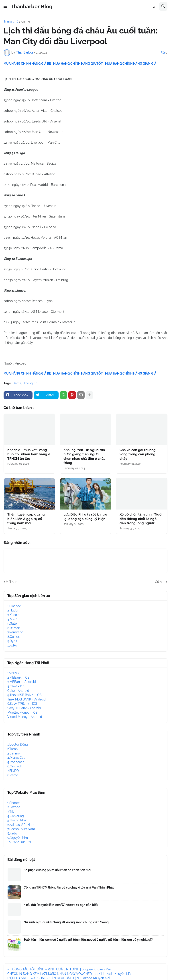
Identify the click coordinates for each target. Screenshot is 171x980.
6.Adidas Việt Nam (21, 825)
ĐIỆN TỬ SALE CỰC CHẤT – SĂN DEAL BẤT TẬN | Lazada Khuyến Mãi (59, 978)
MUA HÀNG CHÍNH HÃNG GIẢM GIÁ (131, 64)
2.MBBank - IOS (18, 678)
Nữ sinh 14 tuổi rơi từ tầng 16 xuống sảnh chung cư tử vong (66, 922)
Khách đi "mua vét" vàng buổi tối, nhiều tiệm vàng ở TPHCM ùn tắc (29, 454)
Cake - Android (18, 691)
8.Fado (12, 833)
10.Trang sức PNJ (20, 842)
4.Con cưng (16, 816)
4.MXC (12, 619)
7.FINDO (13, 771)
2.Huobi (13, 610)
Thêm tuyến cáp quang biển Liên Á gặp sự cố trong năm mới (26, 519)
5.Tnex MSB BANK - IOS (24, 695)
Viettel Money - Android (25, 717)
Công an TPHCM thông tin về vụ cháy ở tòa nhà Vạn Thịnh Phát (69, 887)
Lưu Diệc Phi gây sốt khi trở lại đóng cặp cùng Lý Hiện (85, 517)
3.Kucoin (13, 615)
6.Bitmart (14, 628)
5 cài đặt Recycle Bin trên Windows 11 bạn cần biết (61, 905)
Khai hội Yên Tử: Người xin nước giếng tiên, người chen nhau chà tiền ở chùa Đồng (84, 457)
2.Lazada (14, 807)
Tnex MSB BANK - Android (26, 699)
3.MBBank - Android (22, 682)
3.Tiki (11, 812)
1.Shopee (14, 803)
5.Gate (12, 624)
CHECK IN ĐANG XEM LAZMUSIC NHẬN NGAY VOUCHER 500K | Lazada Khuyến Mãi (69, 974)
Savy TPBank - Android (24, 708)
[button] (5, 6)
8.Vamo (13, 775)
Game (26, 21)
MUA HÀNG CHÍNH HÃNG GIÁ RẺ (27, 64)
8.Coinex (13, 637)
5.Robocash (16, 762)
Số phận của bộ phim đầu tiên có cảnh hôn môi (57, 870)
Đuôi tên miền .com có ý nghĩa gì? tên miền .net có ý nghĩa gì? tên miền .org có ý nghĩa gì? (88, 940)
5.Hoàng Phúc (17, 820)
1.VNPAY (13, 673)
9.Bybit (12, 641)
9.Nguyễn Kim (18, 838)
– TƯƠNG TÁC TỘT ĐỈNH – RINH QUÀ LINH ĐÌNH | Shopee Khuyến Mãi (59, 969)
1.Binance (14, 606)
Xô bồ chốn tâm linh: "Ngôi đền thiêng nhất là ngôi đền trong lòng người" (141, 519)
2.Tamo (12, 749)
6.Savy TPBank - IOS (22, 704)
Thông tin (30, 383)
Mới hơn (11, 582)
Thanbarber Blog (32, 6)
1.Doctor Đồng (18, 744)
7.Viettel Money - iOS (22, 713)
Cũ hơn (160, 582)
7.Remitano (15, 632)
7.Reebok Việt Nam (21, 829)
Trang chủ (11, 21)
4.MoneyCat (16, 758)
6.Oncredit (15, 766)
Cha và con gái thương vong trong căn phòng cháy (138, 454)
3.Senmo (14, 753)
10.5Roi (12, 645)
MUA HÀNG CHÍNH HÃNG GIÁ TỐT (78, 64)
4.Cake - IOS (16, 686)
